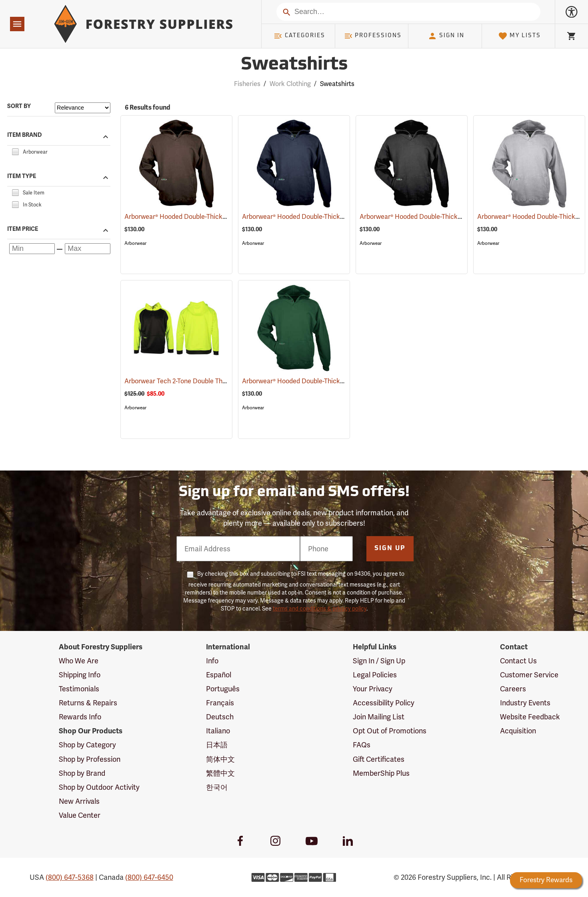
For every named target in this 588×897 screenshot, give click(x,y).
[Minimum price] (32, 249)
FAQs (362, 745)
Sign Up (390, 549)
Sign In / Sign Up (379, 661)
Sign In (446, 36)
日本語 (217, 745)
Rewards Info (80, 717)
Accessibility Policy (384, 703)
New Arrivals (79, 801)
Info (212, 661)
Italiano (218, 731)
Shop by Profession (90, 759)
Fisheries (247, 84)
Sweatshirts (337, 84)
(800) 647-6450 (149, 877)
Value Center (80, 815)
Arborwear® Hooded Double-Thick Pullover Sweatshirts (215, 217)
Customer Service (529, 675)
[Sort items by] (83, 108)
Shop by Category (87, 745)
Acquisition (518, 731)
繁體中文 (220, 773)
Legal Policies (375, 675)
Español (219, 675)
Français (220, 703)
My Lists (519, 36)
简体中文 (220, 759)
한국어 (217, 787)
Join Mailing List (379, 717)
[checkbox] (15, 151)
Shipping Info (80, 675)
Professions (373, 36)
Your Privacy (373, 689)
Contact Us (518, 661)
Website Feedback (530, 717)
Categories (299, 36)
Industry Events (525, 703)
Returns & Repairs (88, 703)
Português (223, 689)
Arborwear (135, 243)
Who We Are (79, 661)
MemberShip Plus (381, 773)
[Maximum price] (88, 249)
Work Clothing (290, 84)
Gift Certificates (379, 759)
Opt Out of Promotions (390, 731)
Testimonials (79, 689)
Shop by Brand (82, 773)
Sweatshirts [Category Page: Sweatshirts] (294, 65)
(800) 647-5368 (70, 877)
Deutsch (220, 717)
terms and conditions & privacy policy (320, 609)
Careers (513, 689)
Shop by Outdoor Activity (99, 787)
